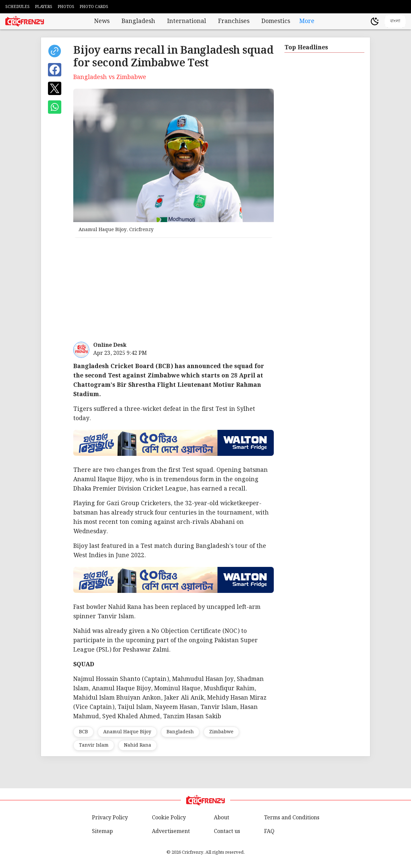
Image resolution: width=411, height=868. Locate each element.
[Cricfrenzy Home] (25, 21)
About (221, 818)
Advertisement (171, 831)
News (102, 21)
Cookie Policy (169, 818)
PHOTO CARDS (94, 7)
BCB (83, 732)
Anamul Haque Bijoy (127, 732)
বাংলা (395, 21)
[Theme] (375, 21)
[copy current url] (55, 51)
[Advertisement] (232, 290)
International (187, 21)
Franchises (234, 21)
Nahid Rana (138, 745)
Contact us (227, 831)
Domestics (276, 21)
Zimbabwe (221, 732)
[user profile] (363, 21)
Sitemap (102, 831)
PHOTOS (66, 7)
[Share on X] (55, 88)
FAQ (269, 831)
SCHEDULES (17, 7)
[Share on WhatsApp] (55, 107)
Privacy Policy (110, 818)
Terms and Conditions (292, 818)
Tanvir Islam (94, 745)
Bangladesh (138, 21)
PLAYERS (44, 7)
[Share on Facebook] (55, 70)
